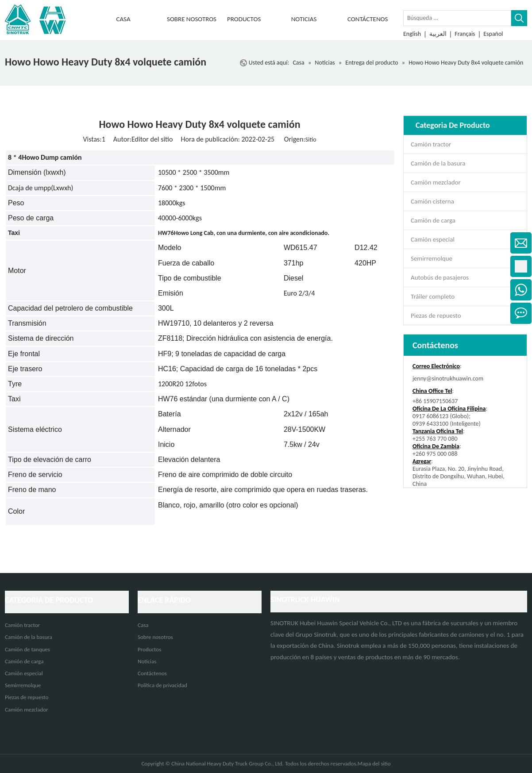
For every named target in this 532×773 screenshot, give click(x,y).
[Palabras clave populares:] (519, 18)
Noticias (147, 661)
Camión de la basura (438, 163)
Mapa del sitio (374, 763)
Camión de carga (433, 220)
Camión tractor (431, 144)
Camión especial (433, 239)
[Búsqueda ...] (457, 18)
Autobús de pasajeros (440, 277)
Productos (149, 649)
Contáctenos (152, 673)
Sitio (311, 140)
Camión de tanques (27, 649)
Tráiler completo (433, 296)
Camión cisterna (432, 201)
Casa (143, 625)
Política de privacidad (162, 685)
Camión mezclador (436, 182)
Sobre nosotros (155, 637)
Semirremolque (432, 258)
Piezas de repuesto (436, 315)
